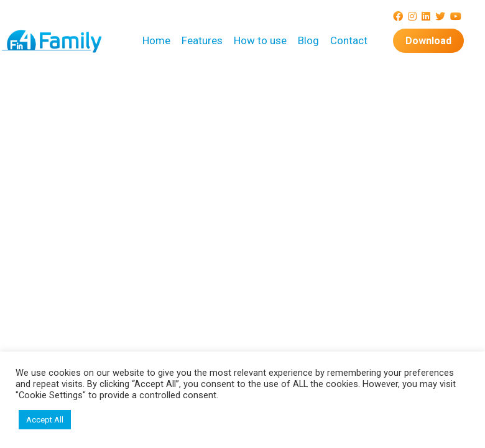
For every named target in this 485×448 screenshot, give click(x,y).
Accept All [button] (45, 420)
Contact (349, 40)
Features (202, 40)
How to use (260, 40)
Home (156, 40)
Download (428, 41)
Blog (308, 40)
